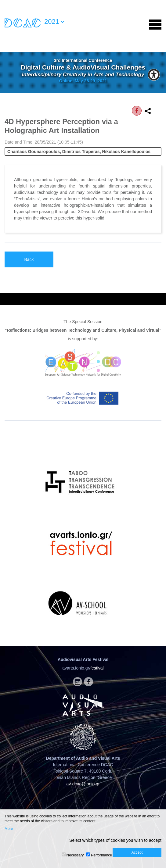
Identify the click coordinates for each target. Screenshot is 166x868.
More (9, 829)
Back (29, 259)
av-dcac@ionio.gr (83, 784)
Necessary (75, 855)
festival (97, 668)
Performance (101, 855)
